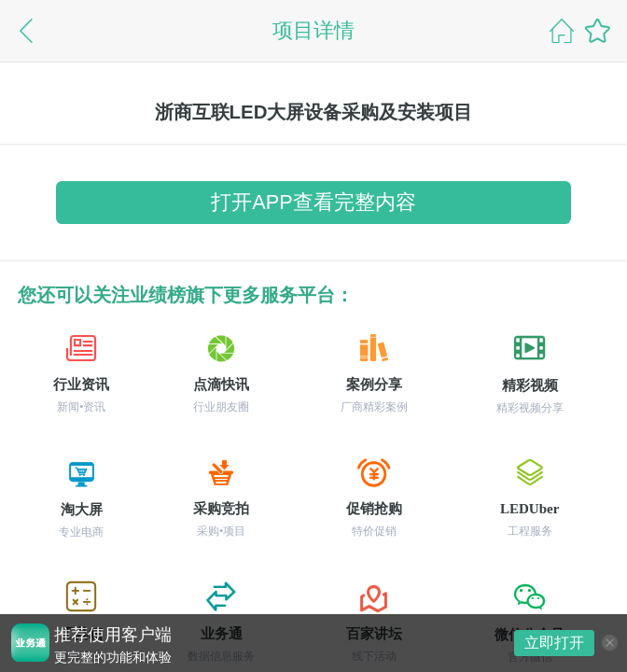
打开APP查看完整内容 (313, 202)
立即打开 (554, 643)
